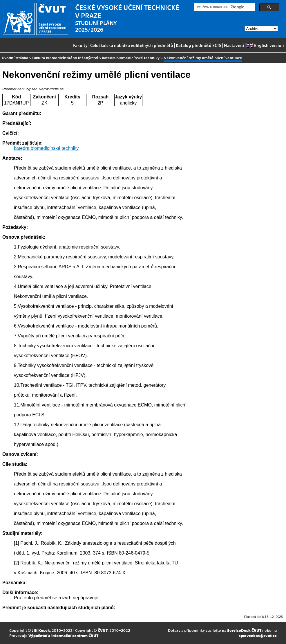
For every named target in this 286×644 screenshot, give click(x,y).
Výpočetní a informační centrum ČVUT (63, 635)
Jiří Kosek (41, 630)
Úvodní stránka (15, 58)
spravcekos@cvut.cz (258, 635)
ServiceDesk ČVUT (244, 630)
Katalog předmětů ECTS (199, 45)
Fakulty (80, 45)
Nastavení (234, 45)
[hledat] (224, 7)
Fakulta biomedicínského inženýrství (65, 58)
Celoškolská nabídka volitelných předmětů (132, 45)
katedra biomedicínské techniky (131, 58)
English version (265, 45)
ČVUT (103, 630)
